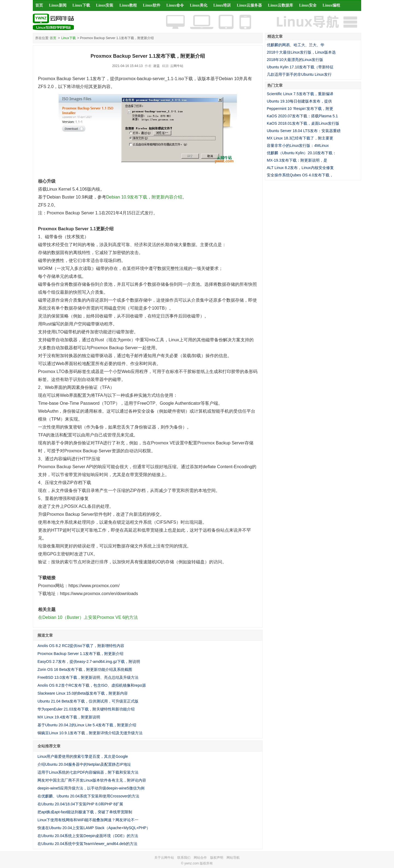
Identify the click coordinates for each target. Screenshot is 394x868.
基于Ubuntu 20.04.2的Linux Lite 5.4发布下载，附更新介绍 (87, 725)
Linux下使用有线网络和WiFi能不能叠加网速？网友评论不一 (88, 820)
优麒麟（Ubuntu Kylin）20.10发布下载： (302, 153)
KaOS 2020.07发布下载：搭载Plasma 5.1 (302, 116)
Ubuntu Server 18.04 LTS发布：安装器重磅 (304, 131)
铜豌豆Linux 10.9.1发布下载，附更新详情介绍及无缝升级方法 (90, 733)
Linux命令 (175, 5)
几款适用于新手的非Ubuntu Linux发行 (299, 74)
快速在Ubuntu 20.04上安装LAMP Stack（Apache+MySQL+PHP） (94, 828)
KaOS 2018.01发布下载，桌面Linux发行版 (303, 123)
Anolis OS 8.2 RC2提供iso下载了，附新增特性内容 (81, 646)
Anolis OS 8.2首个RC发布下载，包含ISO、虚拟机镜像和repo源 (92, 685)
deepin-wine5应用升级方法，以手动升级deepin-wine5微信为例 (91, 788)
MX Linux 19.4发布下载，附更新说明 (69, 717)
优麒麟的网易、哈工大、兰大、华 (296, 45)
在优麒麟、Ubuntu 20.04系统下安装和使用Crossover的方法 (88, 796)
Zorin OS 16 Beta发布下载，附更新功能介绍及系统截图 (85, 669)
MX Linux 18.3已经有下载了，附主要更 (300, 138)
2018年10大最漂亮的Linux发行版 (295, 60)
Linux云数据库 (280, 5)
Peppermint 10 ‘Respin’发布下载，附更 (300, 109)
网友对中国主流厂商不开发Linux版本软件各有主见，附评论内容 (92, 780)
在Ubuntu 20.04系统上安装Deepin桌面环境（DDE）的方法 (88, 836)
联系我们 (184, 858)
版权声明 (217, 858)
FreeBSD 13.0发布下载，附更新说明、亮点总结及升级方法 (88, 677)
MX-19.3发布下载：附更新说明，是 (297, 160)
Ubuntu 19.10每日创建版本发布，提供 (299, 101)
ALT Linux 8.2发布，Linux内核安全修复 (300, 168)
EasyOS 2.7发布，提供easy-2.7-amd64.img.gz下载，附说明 (89, 662)
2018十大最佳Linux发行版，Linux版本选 (301, 52)
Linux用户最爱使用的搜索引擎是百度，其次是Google (83, 756)
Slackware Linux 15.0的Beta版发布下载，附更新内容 (83, 693)
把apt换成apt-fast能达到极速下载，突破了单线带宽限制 (85, 812)
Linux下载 (81, 5)
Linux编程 (331, 5)
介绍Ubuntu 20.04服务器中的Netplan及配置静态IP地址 (84, 764)
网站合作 (200, 858)
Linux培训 (222, 5)
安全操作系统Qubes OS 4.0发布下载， (300, 175)
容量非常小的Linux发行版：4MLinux (298, 145)
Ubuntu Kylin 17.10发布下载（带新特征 (300, 67)
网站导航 (233, 858)
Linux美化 (199, 5)
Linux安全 (308, 5)
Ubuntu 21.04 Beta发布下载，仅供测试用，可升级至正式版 (88, 701)
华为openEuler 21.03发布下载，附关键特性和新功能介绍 (86, 709)
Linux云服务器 (250, 5)
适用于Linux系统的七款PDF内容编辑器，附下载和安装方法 (88, 772)
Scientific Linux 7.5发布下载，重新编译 (300, 94)
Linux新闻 (58, 5)
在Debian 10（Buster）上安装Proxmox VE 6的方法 (88, 617)
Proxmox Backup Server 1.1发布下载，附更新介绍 (80, 654)
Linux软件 (152, 5)
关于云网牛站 (164, 858)
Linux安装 (105, 5)
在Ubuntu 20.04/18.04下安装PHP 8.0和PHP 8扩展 (80, 804)
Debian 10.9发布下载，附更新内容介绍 (144, 197)
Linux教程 (128, 5)
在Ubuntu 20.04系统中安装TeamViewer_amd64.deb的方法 (87, 844)
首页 (39, 5)
